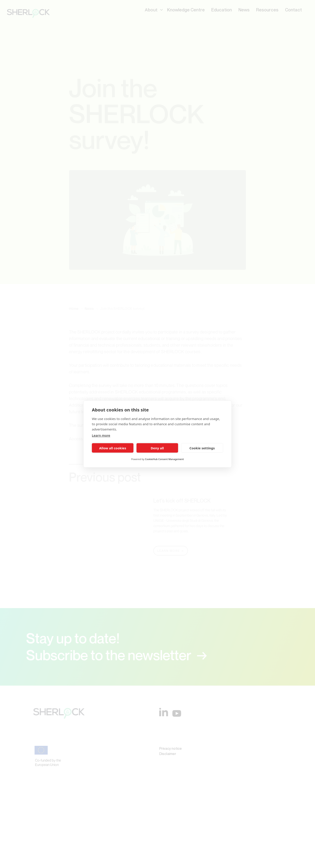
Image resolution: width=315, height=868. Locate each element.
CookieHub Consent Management (164, 459)
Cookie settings (202, 448)
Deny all (157, 448)
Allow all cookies (113, 448)
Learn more (101, 435)
